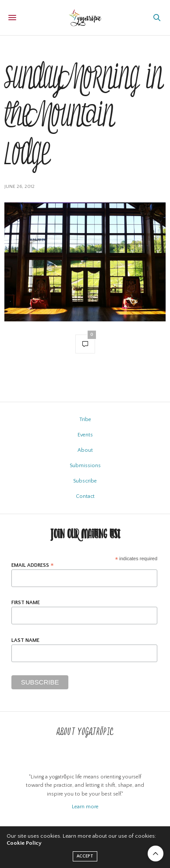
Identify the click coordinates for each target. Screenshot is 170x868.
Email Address (33, 565)
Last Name (25, 641)
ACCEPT (85, 856)
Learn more (85, 807)
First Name (26, 603)
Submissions (85, 466)
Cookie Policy (24, 843)
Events (85, 435)
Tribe (85, 420)
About (85, 450)
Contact (85, 496)
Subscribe (85, 481)
